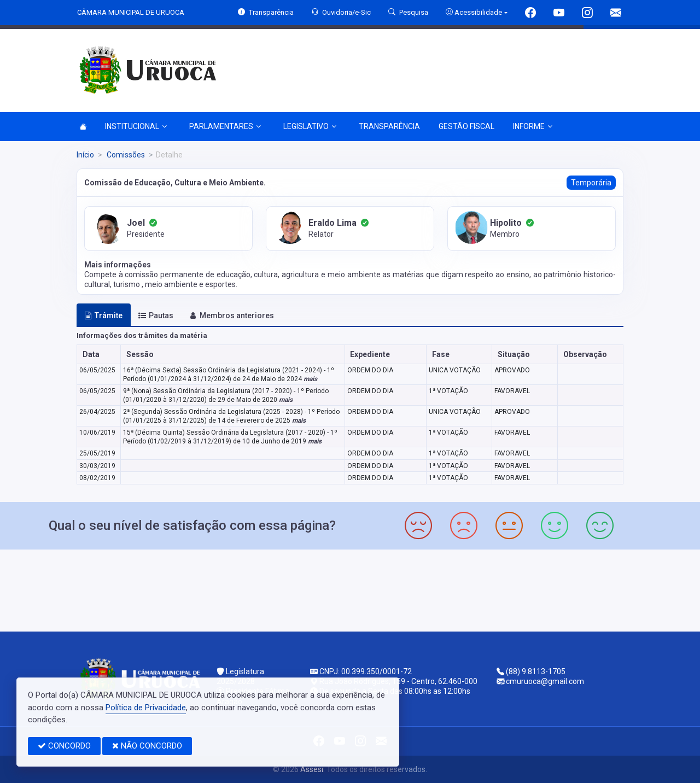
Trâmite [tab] (103, 315)
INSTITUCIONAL (136, 126)
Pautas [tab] (156, 315)
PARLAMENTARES (225, 126)
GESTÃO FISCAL (466, 126)
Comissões (125, 155)
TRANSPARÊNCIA (389, 126)
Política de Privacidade (146, 708)
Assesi (312, 769)
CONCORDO (64, 746)
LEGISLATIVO (310, 126)
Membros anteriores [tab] (232, 315)
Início (85, 155)
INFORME (533, 126)
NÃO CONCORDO (147, 746)
